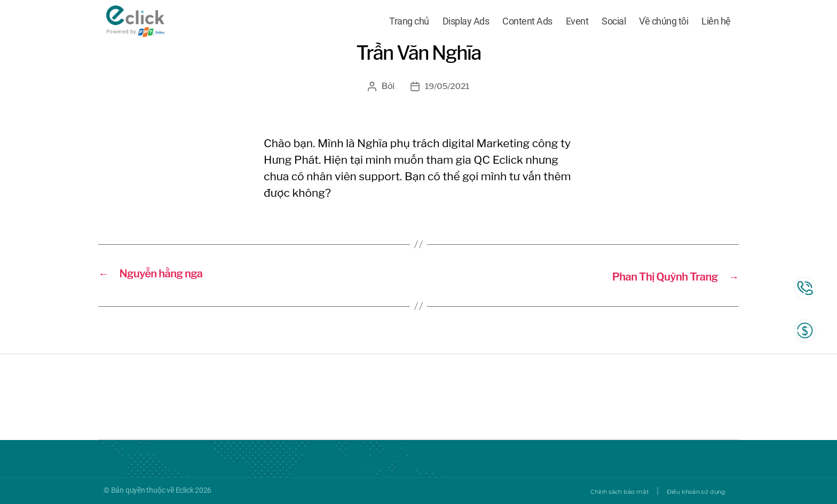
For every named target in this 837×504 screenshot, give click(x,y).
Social (614, 23)
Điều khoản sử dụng (687, 491)
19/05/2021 (447, 86)
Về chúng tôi (664, 23)
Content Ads (527, 23)
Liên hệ (716, 23)
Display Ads (466, 23)
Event (577, 23)
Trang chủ (409, 23)
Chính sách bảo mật (593, 491)
